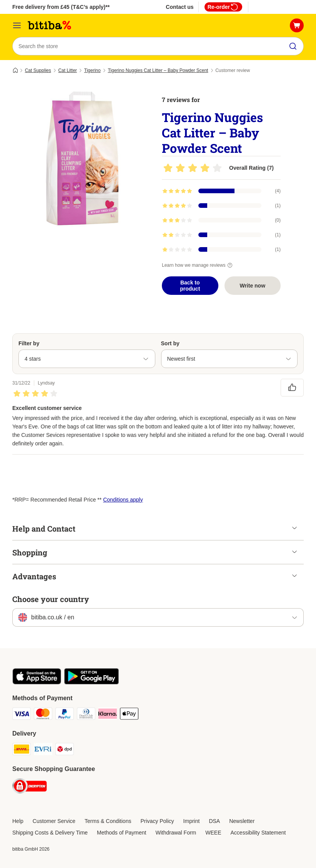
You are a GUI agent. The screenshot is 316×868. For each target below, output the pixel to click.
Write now (252, 286)
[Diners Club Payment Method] (86, 715)
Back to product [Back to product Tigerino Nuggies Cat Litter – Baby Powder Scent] (190, 286)
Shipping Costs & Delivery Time (50, 833)
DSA (214, 821)
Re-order (223, 7)
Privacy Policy (157, 821)
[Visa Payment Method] (22, 715)
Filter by (29, 343)
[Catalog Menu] (17, 25)
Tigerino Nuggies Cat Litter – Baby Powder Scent (158, 70)
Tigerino (92, 70)
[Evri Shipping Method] (43, 750)
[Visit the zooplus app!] (37, 682)
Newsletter (242, 821)
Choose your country (51, 599)
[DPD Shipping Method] (65, 750)
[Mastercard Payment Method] (43, 715)
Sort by (170, 343)
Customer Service (54, 821)
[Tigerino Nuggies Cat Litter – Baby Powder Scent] (85, 160)
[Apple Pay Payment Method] (129, 715)
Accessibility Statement (258, 833)
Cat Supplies (38, 70)
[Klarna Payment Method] (108, 715)
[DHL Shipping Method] (22, 750)
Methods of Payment (121, 833)
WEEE (213, 833)
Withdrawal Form (176, 833)
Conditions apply (123, 500)
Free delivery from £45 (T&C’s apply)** (61, 7)
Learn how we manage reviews (198, 265)
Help (18, 821)
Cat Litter (67, 70)
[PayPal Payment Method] (65, 715)
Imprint (192, 821)
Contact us (180, 7)
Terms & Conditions (108, 821)
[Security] (30, 787)
